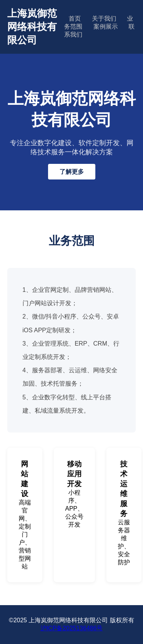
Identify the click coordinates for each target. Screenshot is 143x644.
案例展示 (106, 26)
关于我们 (104, 18)
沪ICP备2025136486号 (72, 628)
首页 (75, 18)
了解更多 (72, 172)
